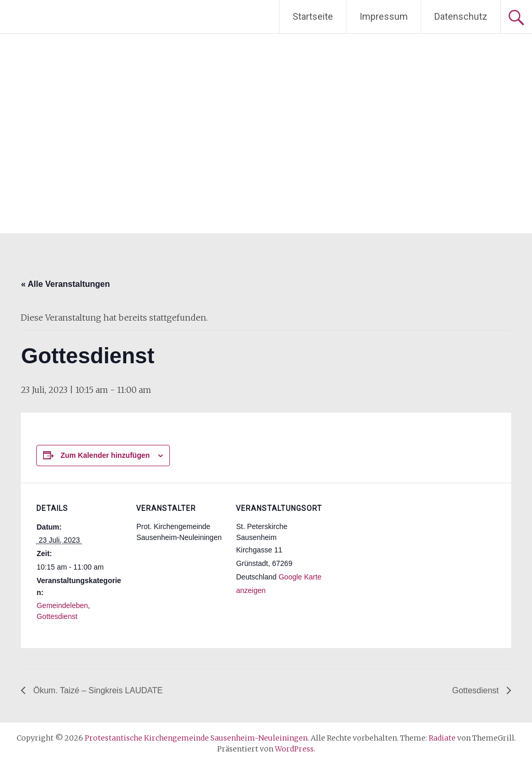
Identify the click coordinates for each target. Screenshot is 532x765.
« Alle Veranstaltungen (65, 284)
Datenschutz (461, 16)
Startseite (313, 16)
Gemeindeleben (62, 605)
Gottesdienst (57, 616)
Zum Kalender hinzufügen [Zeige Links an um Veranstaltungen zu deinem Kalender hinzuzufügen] (105, 455)
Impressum (384, 16)
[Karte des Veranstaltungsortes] (390, 554)
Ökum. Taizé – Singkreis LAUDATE (97, 690)
